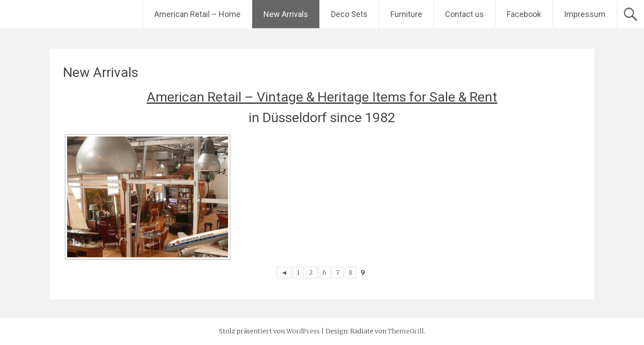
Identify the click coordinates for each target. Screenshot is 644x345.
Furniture (406, 14)
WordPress (303, 331)
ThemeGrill (406, 331)
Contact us (464, 14)
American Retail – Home (197, 14)
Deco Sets (349, 14)
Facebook (524, 14)
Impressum (585, 14)
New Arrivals (286, 14)
